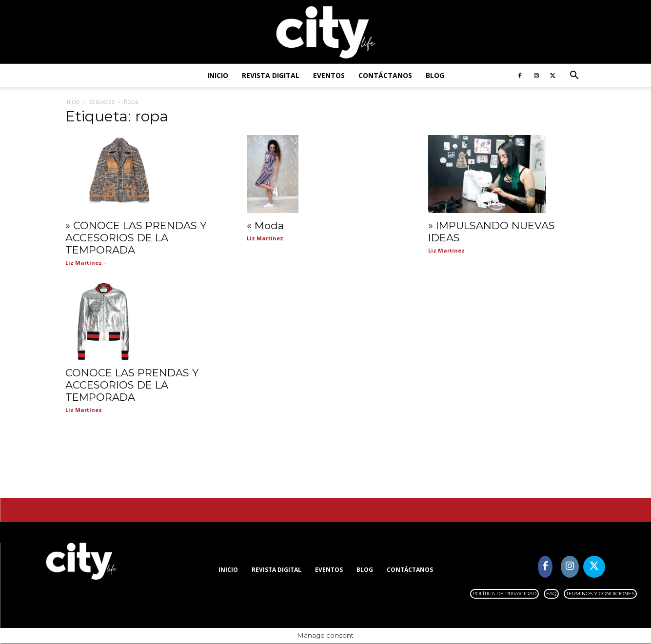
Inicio (218, 75)
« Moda (265, 226)
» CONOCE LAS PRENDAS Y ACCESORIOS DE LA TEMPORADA (136, 238)
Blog (435, 75)
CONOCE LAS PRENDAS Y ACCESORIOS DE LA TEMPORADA (132, 385)
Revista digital (271, 75)
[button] (574, 76)
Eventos (329, 75)
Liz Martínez (84, 263)
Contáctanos (385, 75)
